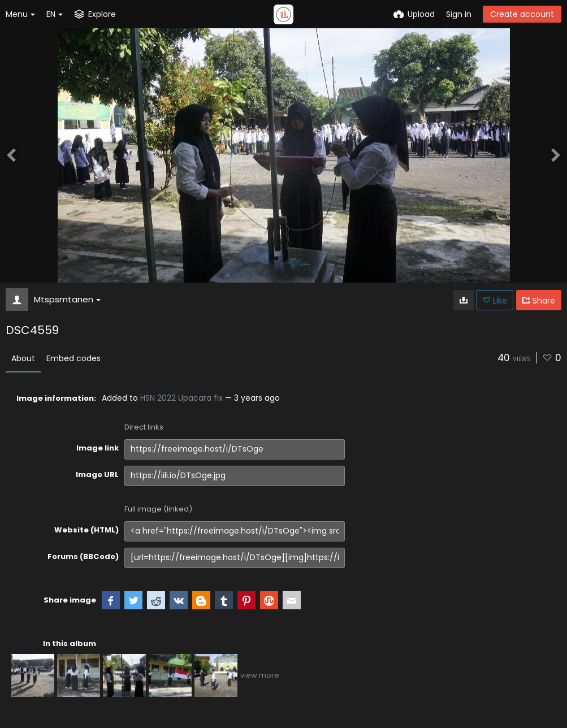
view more (260, 675)
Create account (522, 14)
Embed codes (73, 358)
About (23, 358)
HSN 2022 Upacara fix (181, 398)
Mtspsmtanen (67, 299)
